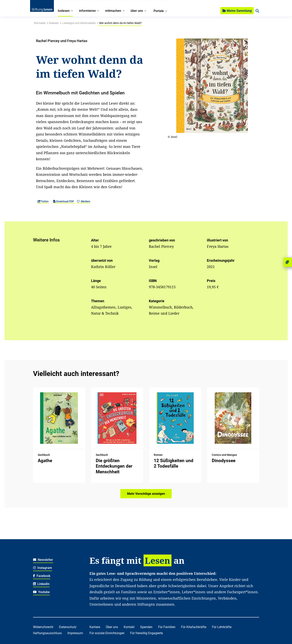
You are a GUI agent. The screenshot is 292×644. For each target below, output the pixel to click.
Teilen (43, 201)
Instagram (43, 568)
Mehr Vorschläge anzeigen (146, 494)
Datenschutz (68, 627)
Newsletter (43, 560)
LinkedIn (41, 584)
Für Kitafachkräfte (194, 627)
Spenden (146, 627)
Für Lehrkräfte (222, 627)
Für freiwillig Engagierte (146, 633)
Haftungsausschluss (47, 633)
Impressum (75, 633)
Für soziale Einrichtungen (107, 633)
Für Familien (167, 627)
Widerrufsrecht (43, 627)
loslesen (54, 23)
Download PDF (64, 201)
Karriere (95, 627)
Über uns (112, 627)
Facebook (42, 576)
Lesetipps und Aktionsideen (79, 23)
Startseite (40, 23)
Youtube (41, 592)
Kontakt (129, 627)
